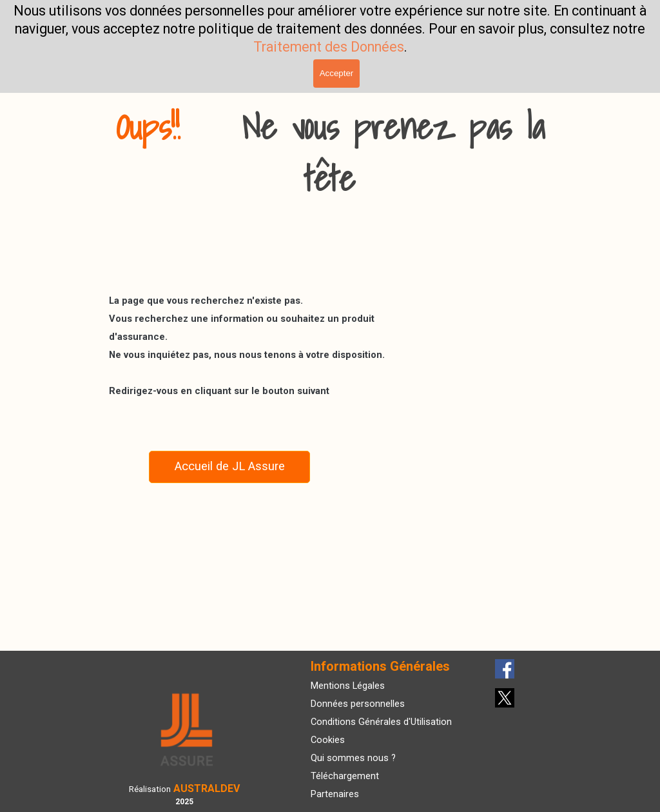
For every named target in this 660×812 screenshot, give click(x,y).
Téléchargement (345, 776)
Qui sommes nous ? (353, 758)
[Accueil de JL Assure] (229, 467)
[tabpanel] (330, 152)
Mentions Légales (348, 686)
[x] (505, 698)
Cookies (328, 740)
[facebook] (505, 669)
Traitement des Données (329, 47)
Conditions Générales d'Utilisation (381, 722)
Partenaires (335, 794)
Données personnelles (358, 704)
